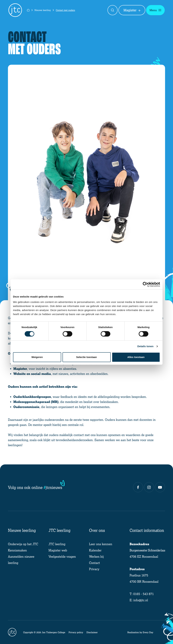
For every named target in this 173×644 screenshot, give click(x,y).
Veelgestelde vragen (62, 556)
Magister (132, 10)
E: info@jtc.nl (139, 600)
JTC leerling (57, 544)
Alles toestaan (136, 357)
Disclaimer (92, 632)
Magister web (58, 550)
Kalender (95, 550)
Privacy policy (76, 632)
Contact (94, 563)
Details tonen (145, 346)
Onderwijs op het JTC (23, 544)
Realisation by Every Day (140, 632)
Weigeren (37, 357)
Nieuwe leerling (43, 10)
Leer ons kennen (101, 544)
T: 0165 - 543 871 (142, 594)
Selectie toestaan (87, 357)
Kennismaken (17, 550)
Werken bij (96, 556)
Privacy (94, 569)
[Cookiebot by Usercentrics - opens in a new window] (145, 284)
